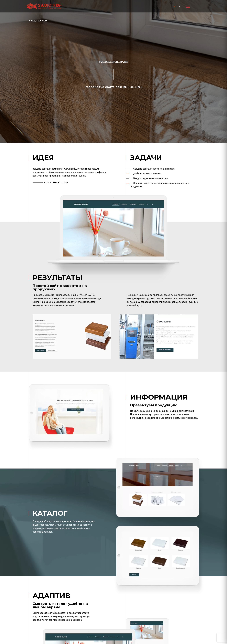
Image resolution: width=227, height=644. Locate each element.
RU (175, 6)
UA (179, 6)
